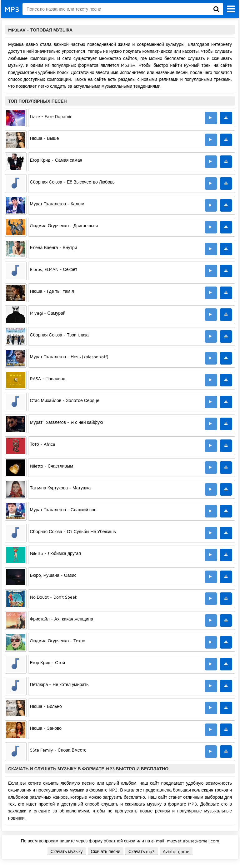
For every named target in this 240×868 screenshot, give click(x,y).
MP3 (12, 9)
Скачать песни (106, 851)
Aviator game (176, 851)
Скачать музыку (67, 851)
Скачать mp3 (142, 851)
